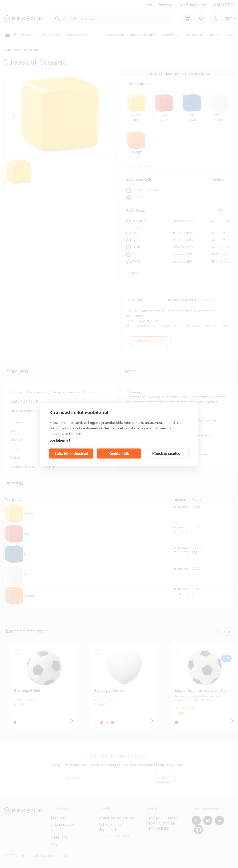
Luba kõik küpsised (71, 453)
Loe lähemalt (60, 440)
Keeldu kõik (119, 453)
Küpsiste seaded (166, 453)
